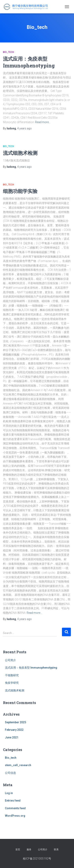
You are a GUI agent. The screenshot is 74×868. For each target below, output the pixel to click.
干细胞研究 (12, 675)
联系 (56, 850)
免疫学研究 (12, 683)
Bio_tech (8, 52)
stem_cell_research (18, 765)
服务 (29, 850)
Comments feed (15, 808)
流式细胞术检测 (20, 153)
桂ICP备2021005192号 (37, 859)
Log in (9, 793)
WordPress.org (15, 816)
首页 (18, 850)
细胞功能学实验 (20, 191)
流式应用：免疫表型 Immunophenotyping (31, 668)
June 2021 (12, 737)
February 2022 (14, 730)
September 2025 (15, 722)
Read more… (43, 122)
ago (24, 128)
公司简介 (10, 660)
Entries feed (13, 801)
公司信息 (10, 773)
